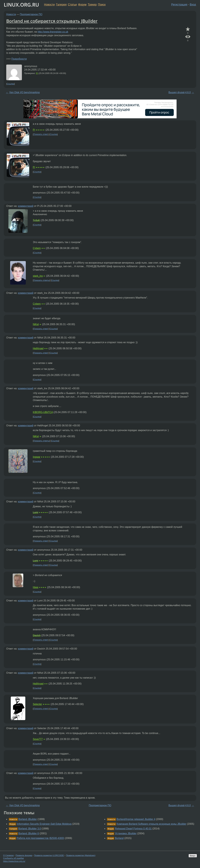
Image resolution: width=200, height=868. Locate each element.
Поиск (102, 5)
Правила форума (24, 855)
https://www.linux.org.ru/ (14, 861)
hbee (36, 587)
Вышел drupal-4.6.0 (180, 92)
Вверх (193, 856)
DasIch (37, 635)
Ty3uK (36, 220)
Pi (37, 73)
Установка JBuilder (126, 833)
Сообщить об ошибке (14, 858)
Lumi (36, 512)
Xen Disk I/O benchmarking (24, 92)
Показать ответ (41, 134)
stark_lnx (38, 276)
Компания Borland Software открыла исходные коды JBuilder (151, 824)
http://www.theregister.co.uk (53, 32)
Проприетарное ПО (31, 14)
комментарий (26, 206)
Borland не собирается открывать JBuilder (52, 21)
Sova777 (38, 739)
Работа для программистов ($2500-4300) (40, 838)
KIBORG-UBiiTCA (43, 412)
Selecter (37, 704)
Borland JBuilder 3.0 (30, 829)
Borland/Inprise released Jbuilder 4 (136, 819)
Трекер (92, 5)
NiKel (36, 324)
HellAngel (38, 348)
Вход (193, 5)
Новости (49, 5)
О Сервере (8, 855)
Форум (82, 5)
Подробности (19, 59)
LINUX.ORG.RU (21, 5)
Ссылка (11, 84)
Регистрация (179, 5)
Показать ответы (41, 280)
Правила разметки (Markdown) (81, 855)
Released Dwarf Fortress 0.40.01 (133, 829)
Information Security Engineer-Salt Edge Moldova (44, 824)
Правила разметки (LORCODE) (49, 855)
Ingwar (37, 457)
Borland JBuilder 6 (29, 833)
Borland (119, 838)
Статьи (72, 5)
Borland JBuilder (28, 819)
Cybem (37, 248)
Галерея (61, 5)
